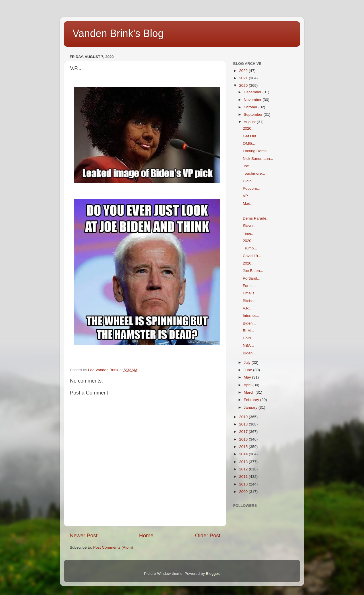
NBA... (248, 345)
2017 (244, 432)
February (252, 400)
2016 (244, 439)
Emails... (250, 293)
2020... (249, 128)
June (248, 370)
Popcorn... (252, 188)
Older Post (208, 535)
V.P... (247, 308)
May (248, 377)
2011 (244, 477)
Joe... (248, 166)
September (254, 114)
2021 (244, 78)
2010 (244, 484)
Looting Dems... (256, 151)
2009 (244, 492)
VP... (247, 196)
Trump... (250, 248)
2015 (244, 447)
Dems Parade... (256, 218)
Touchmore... (254, 173)
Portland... (252, 278)
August (250, 122)
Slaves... (250, 226)
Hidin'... (249, 181)
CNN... (249, 338)
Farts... (249, 286)
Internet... (251, 316)
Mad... (248, 204)
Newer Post (84, 535)
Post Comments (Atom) (113, 547)
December (253, 92)
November (253, 100)
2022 (244, 71)
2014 (244, 454)
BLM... (248, 331)
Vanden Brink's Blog (118, 33)
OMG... (249, 143)
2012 (244, 469)
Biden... (249, 323)
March (250, 392)
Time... (249, 233)
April (248, 385)
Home (146, 535)
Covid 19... (252, 256)
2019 (244, 417)
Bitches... (251, 301)
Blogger (212, 574)
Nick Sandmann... (258, 159)
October (251, 107)
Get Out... (251, 136)
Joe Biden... (253, 271)
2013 (244, 462)
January (251, 407)
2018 (244, 424)
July (248, 362)
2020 (244, 85)
